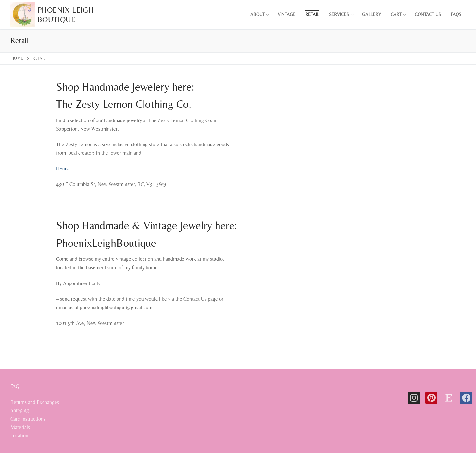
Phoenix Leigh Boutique (65, 15)
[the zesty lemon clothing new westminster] (331, 165)
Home (17, 58)
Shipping (20, 410)
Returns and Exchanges (35, 402)
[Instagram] (414, 398)
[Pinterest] (432, 398)
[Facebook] (466, 398)
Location (19, 436)
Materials (20, 427)
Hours (62, 169)
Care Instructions (28, 419)
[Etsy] (449, 398)
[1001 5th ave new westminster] (331, 304)
